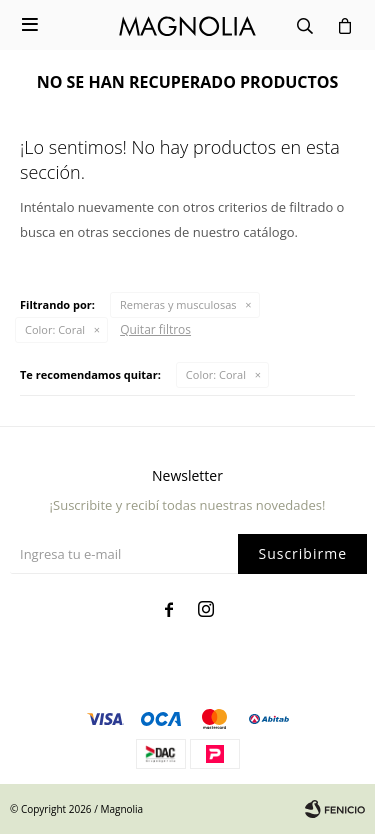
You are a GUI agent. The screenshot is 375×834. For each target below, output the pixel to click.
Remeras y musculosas (178, 304)
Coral (55, 329)
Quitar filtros (155, 329)
